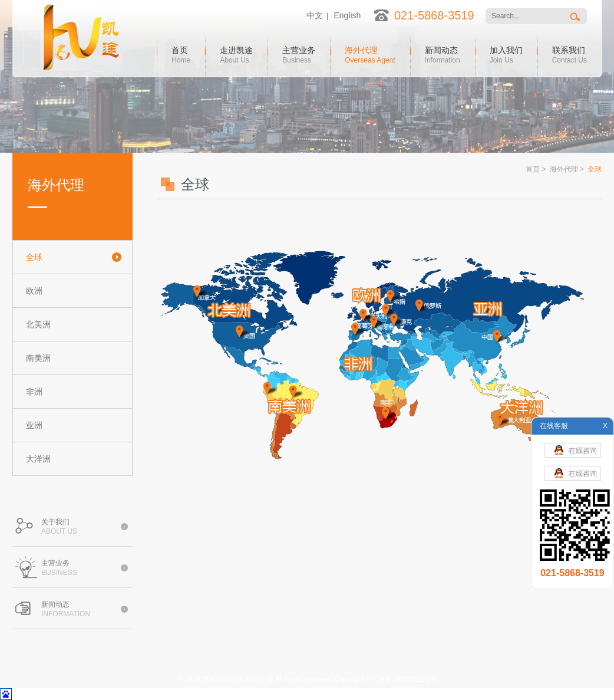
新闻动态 (443, 54)
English (347, 15)
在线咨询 (576, 450)
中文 (315, 15)
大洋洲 (38, 459)
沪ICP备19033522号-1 (401, 679)
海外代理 (370, 54)
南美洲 (38, 358)
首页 (181, 54)
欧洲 (34, 291)
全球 (34, 257)
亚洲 (34, 425)
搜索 (576, 16)
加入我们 (506, 54)
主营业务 (299, 54)
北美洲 (38, 324)
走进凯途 (236, 54)
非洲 (34, 392)
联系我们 (570, 54)
